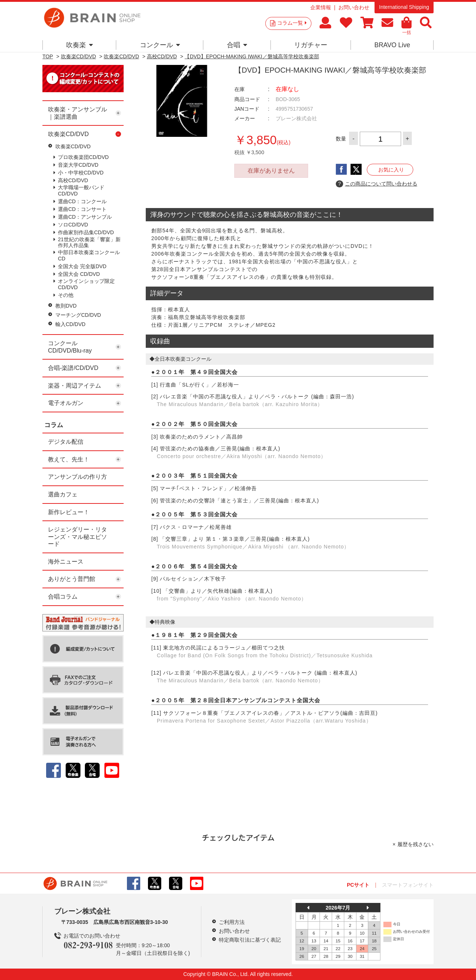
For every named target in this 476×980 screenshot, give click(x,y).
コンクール (160, 45)
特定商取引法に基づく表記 (250, 940)
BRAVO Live (392, 45)
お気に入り (391, 170)
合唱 (237, 45)
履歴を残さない (415, 844)
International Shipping (404, 7)
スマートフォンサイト (408, 885)
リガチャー (311, 45)
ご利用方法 (232, 922)
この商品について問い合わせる (377, 184)
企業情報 (321, 7)
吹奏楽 (80, 45)
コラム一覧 (292, 23)
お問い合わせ (354, 7)
